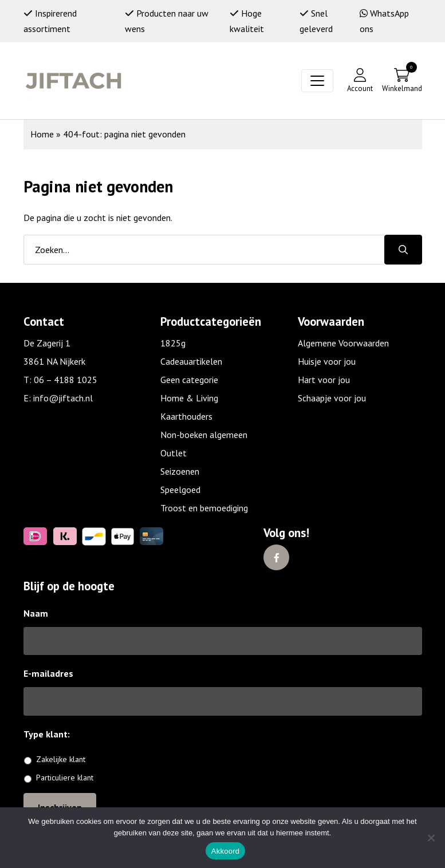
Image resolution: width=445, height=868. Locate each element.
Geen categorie (189, 380)
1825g (173, 343)
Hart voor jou (324, 380)
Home (42, 134)
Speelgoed (180, 490)
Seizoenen (180, 471)
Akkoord (225, 851)
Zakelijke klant (61, 759)
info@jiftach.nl (63, 398)
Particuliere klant (65, 778)
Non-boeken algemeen (204, 435)
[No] (431, 838)
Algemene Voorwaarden (343, 343)
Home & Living (189, 398)
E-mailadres (48, 673)
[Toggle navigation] (317, 81)
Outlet (174, 453)
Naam (36, 613)
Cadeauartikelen (191, 361)
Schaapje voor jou (332, 398)
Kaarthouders (186, 416)
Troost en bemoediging (204, 508)
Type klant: (51, 734)
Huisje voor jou (327, 361)
